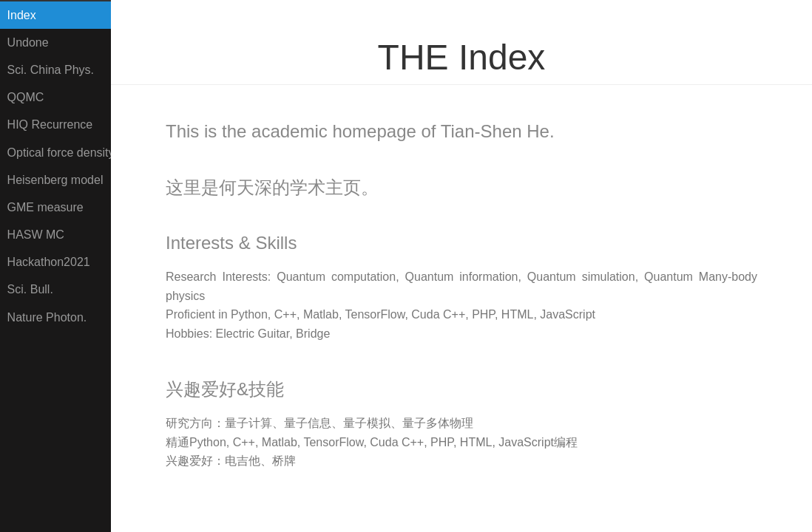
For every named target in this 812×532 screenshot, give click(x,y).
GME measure (45, 207)
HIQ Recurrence (50, 125)
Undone (28, 42)
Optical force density (59, 153)
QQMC (26, 97)
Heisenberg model (55, 180)
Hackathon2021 (49, 262)
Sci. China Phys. (51, 70)
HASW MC (36, 235)
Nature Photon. (47, 317)
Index (22, 15)
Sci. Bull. (30, 289)
